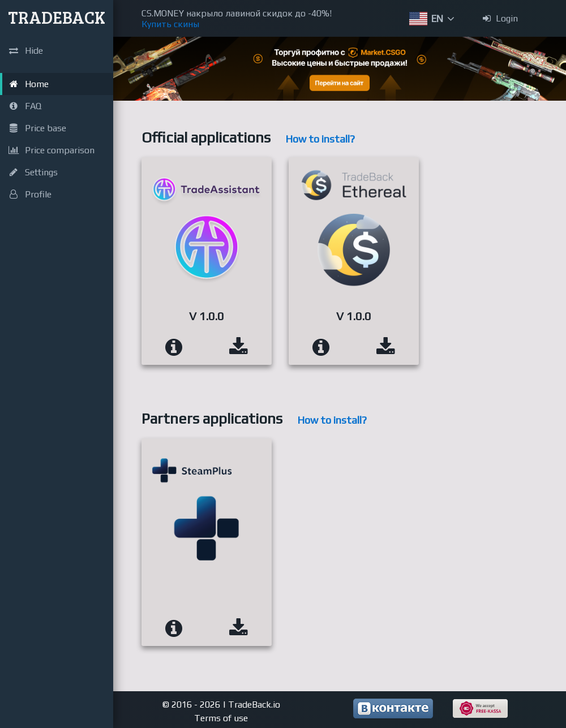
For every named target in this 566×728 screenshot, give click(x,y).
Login (500, 18)
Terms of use (221, 718)
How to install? (320, 139)
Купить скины (170, 24)
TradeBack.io (254, 705)
